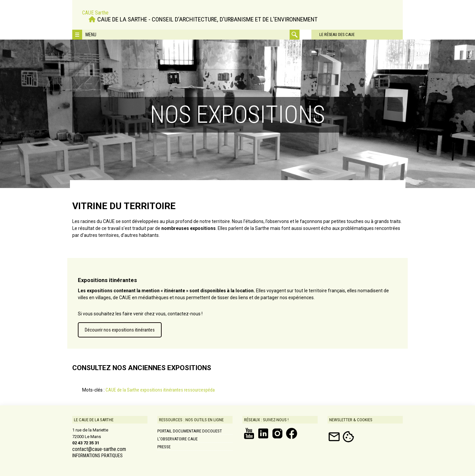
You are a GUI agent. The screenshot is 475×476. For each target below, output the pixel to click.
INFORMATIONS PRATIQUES (97, 456)
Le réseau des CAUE (328, 34)
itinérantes (173, 390)
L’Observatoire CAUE (177, 439)
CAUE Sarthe (95, 12)
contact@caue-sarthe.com (99, 449)
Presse (164, 447)
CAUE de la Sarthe (122, 390)
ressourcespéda (199, 390)
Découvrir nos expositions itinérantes (120, 330)
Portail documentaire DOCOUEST (190, 431)
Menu (91, 35)
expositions (151, 390)
